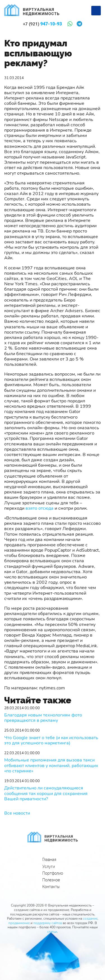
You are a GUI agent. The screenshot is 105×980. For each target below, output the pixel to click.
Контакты (51, 887)
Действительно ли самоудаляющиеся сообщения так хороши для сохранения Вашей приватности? (46, 794)
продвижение (19, 923)
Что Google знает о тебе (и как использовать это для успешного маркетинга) (51, 741)
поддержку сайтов (48, 923)
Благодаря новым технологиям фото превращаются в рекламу (43, 718)
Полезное (51, 880)
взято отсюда (39, 508)
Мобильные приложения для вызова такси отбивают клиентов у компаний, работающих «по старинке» (51, 766)
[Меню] (96, 11)
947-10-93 (42, 24)
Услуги (49, 867)
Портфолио (53, 873)
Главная (49, 860)
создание (90, 919)
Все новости (17, 813)
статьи (52, 932)
